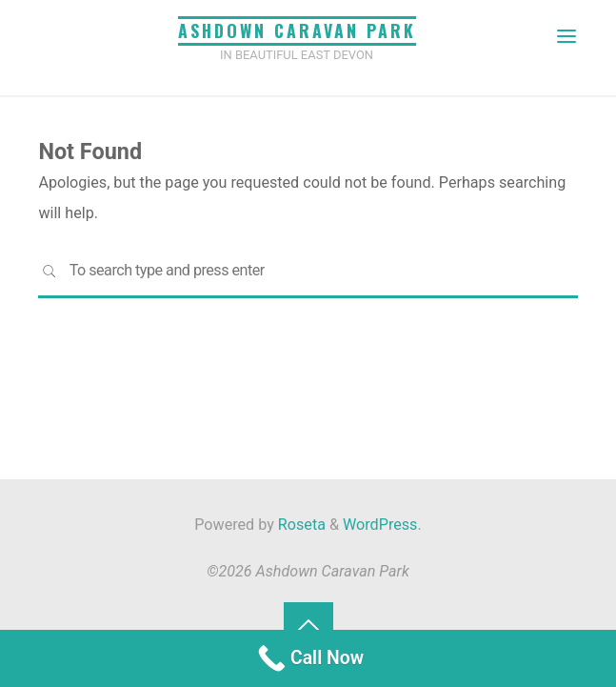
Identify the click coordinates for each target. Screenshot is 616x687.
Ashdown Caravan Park (297, 30)
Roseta (300, 525)
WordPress (380, 525)
